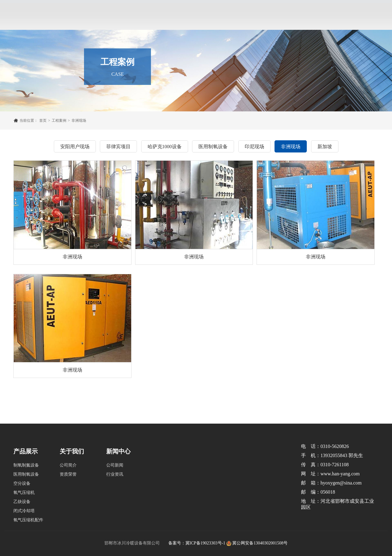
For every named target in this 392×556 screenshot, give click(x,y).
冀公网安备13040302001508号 (260, 543)
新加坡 (325, 147)
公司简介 (68, 465)
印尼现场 (254, 147)
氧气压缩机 (24, 493)
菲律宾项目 (118, 147)
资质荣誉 (68, 474)
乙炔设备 (22, 502)
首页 (43, 121)
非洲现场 (79, 121)
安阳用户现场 (75, 147)
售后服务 (248, 3)
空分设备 (22, 483)
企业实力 (194, 3)
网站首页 (84, 3)
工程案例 (166, 3)
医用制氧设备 (213, 147)
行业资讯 (115, 474)
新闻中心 (221, 3)
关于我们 (111, 3)
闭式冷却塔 (24, 511)
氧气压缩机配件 (28, 520)
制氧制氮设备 (26, 465)
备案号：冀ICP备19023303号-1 (197, 543)
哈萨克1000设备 (165, 147)
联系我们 (276, 3)
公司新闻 (115, 465)
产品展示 (139, 3)
